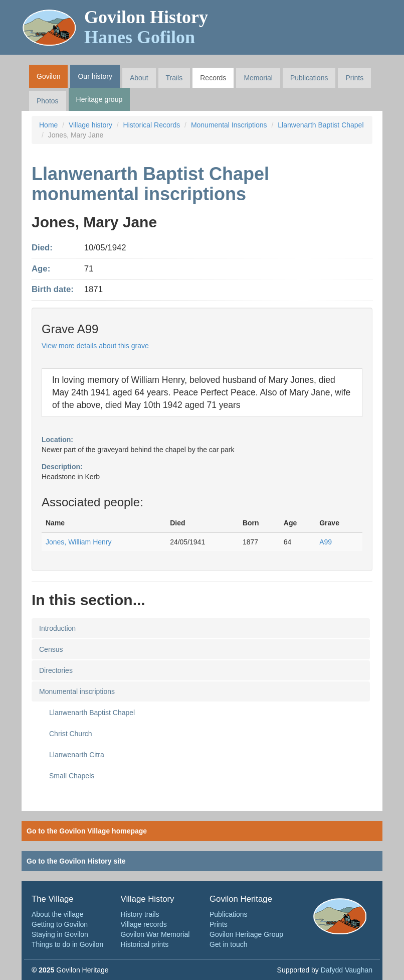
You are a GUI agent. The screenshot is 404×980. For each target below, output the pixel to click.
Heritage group (99, 99)
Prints (354, 78)
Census (51, 649)
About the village (58, 914)
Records (213, 78)
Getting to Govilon (60, 924)
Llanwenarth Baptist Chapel (321, 125)
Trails (174, 78)
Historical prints (145, 944)
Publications (309, 78)
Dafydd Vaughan (347, 970)
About (139, 78)
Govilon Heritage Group (246, 934)
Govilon (48, 76)
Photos (48, 101)
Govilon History (146, 27)
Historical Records (152, 125)
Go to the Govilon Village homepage (87, 831)
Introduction (57, 628)
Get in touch (229, 944)
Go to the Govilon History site (76, 861)
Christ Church (71, 734)
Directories (56, 670)
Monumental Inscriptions (229, 125)
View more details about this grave (95, 346)
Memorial (258, 78)
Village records (144, 924)
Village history (90, 125)
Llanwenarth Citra (77, 755)
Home (48, 125)
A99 (326, 542)
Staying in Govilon (60, 934)
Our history (95, 76)
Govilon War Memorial (155, 934)
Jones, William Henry (78, 542)
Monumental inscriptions (77, 691)
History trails (140, 914)
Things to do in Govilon (67, 944)
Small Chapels (72, 776)
